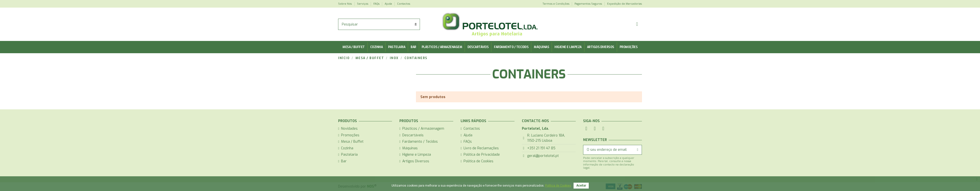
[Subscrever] (638, 150)
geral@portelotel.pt (543, 156)
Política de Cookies (478, 161)
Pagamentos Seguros (589, 4)
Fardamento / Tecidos (420, 142)
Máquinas (410, 148)
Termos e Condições (556, 4)
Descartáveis (413, 135)
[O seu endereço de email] (608, 150)
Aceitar (581, 186)
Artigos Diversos (416, 161)
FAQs (377, 4)
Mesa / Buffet (352, 142)
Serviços (363, 4)
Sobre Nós (345, 4)
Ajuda (389, 4)
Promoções (350, 135)
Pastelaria (349, 155)
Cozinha (347, 148)
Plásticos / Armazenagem (423, 129)
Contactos (404, 4)
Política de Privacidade (482, 155)
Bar (344, 161)
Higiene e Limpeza (417, 155)
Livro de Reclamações (481, 148)
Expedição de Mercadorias (625, 4)
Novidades (349, 129)
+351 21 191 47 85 (541, 148)
